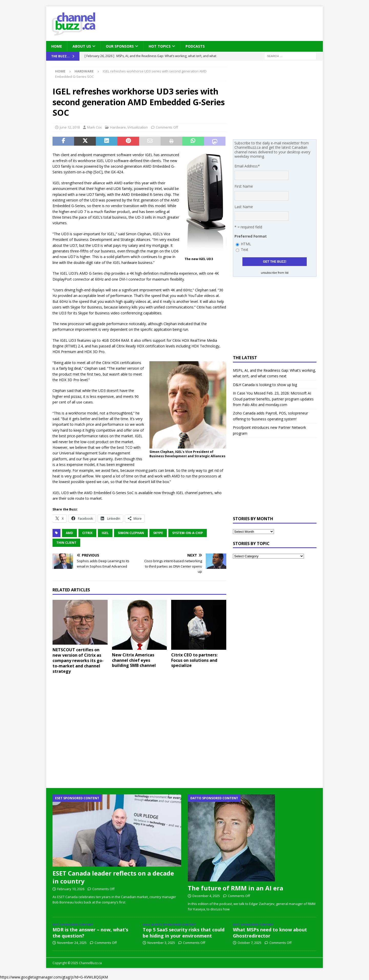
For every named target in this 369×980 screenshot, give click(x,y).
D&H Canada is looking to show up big (265, 385)
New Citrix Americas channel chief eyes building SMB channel (134, 660)
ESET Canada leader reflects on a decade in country (113, 877)
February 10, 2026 (71, 889)
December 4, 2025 (206, 896)
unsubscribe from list (275, 273)
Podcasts (195, 46)
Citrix (87, 533)
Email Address (247, 166)
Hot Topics (160, 46)
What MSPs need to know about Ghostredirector (270, 933)
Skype (158, 533)
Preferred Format (251, 236)
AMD (69, 533)
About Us (82, 46)
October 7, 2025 (249, 943)
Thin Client (66, 543)
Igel (105, 533)
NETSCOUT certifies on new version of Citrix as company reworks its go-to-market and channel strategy (78, 660)
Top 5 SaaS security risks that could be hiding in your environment (184, 933)
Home (57, 46)
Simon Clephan (131, 533)
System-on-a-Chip (188, 533)
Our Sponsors (120, 46)
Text (245, 249)
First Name (244, 186)
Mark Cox (94, 127)
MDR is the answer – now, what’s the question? (90, 933)
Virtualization (138, 127)
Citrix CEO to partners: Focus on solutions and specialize (194, 660)
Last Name (244, 207)
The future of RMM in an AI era (235, 888)
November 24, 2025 (72, 943)
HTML (246, 244)
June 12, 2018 (70, 127)
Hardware (118, 127)
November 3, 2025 (161, 943)
